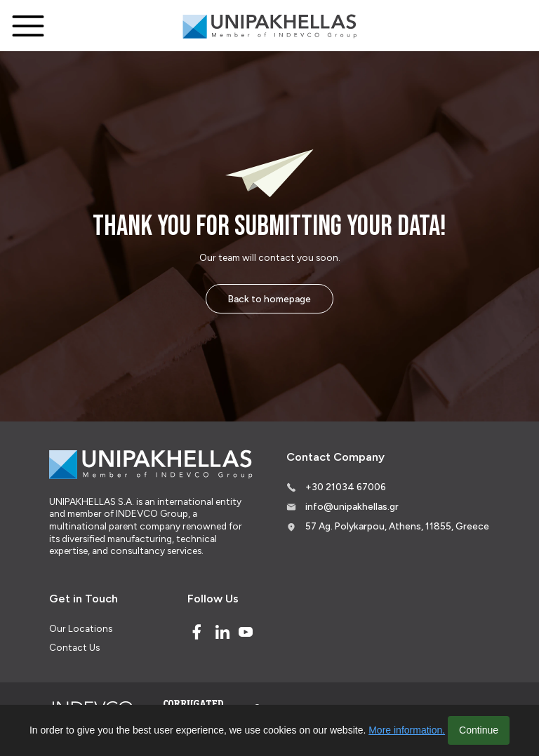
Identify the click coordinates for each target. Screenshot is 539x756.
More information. (407, 730)
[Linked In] (222, 632)
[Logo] (269, 26)
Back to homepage (269, 299)
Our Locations (81, 628)
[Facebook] (197, 632)
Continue (479, 730)
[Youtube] (246, 632)
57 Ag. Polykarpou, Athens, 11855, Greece (397, 526)
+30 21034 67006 (346, 487)
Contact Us (74, 647)
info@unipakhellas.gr (352, 506)
